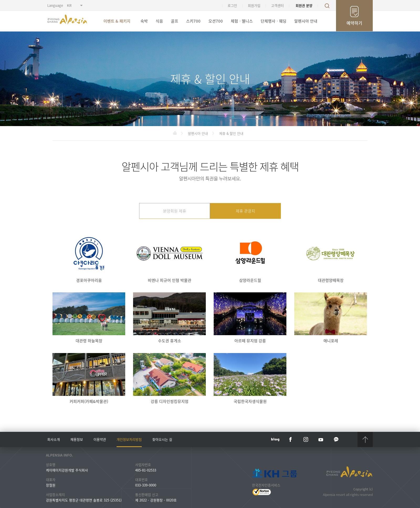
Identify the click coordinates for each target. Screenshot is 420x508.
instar (306, 439)
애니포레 (331, 318)
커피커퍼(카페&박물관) (89, 379)
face (291, 439)
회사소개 (54, 439)
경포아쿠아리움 (89, 258)
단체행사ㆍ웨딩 (274, 21)
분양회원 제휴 (175, 211)
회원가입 (254, 5)
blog (275, 439)
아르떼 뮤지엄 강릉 (250, 318)
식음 (159, 21)
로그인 (232, 5)
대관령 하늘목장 (89, 318)
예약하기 (354, 23)
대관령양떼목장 (331, 258)
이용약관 (100, 439)
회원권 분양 (304, 5)
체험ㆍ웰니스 (242, 21)
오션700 (216, 21)
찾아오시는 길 (162, 439)
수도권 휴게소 (169, 318)
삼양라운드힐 (250, 258)
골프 (175, 21)
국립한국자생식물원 (250, 379)
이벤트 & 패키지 (117, 21)
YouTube (321, 439)
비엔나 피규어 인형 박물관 (169, 258)
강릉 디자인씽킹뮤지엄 (169, 379)
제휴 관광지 (245, 211)
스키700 (193, 21)
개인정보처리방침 (129, 439)
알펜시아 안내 (306, 21)
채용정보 (77, 439)
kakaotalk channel (336, 439)
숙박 (144, 21)
